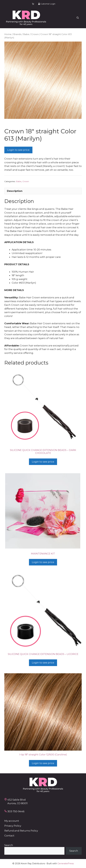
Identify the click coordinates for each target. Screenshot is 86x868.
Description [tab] (15, 191)
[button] (78, 18)
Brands (17, 34)
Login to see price (18, 150)
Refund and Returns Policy (21, 831)
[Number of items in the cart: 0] (33, 4)
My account (12, 821)
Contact (9, 836)
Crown (35, 34)
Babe (26, 34)
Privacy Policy (13, 826)
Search (9, 845)
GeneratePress (66, 863)
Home (8, 34)
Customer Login (47, 4)
